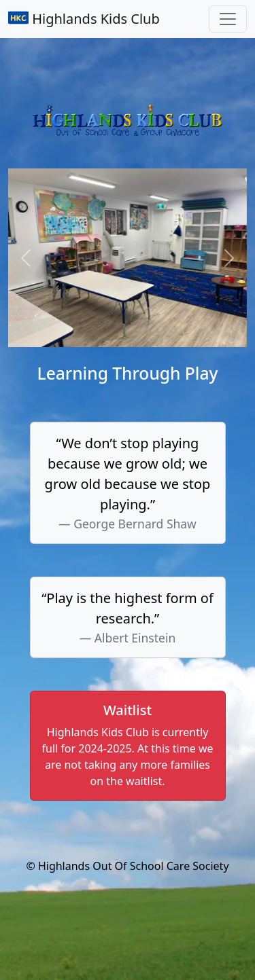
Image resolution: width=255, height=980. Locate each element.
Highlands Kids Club (84, 19)
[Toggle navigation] (228, 19)
